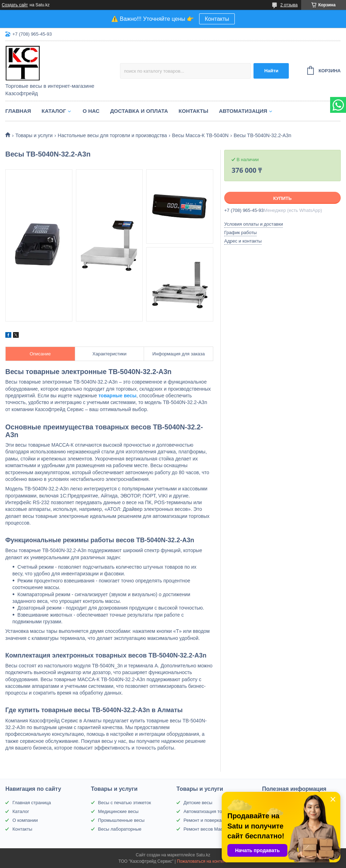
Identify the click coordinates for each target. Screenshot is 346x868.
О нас (91, 111)
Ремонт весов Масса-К (208, 829)
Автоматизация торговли (210, 811)
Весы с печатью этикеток (125, 803)
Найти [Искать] (271, 71)
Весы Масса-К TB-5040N (200, 135)
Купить (282, 198)
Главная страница (32, 803)
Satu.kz (203, 855)
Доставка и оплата (139, 111)
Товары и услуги (34, 135)
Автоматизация (243, 111)
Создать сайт (15, 5)
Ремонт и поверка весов (209, 820)
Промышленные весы (121, 820)
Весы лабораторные (120, 829)
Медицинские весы (118, 811)
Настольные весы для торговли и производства (112, 135)
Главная (18, 111)
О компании (25, 820)
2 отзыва (289, 5)
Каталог (54, 111)
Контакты (217, 19)
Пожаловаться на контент (202, 861)
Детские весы (198, 803)
